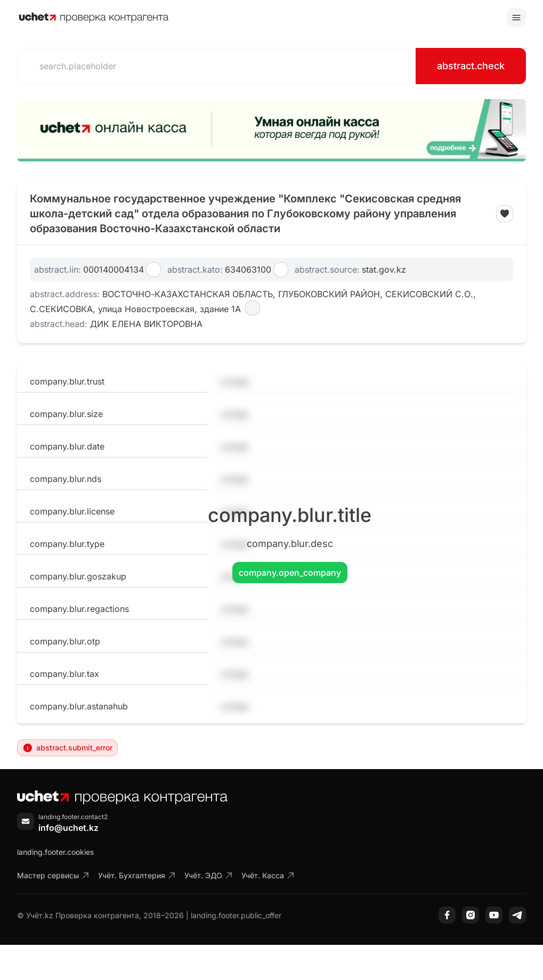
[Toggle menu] (516, 18)
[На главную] (94, 18)
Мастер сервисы (53, 875)
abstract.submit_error (67, 748)
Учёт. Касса (268, 875)
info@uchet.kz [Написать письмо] (68, 828)
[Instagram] (471, 915)
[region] (271, 130)
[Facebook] (447, 915)
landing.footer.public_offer (236, 915)
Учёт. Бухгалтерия (137, 875)
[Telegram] (517, 915)
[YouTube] (494, 915)
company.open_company (290, 573)
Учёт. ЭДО (209, 875)
